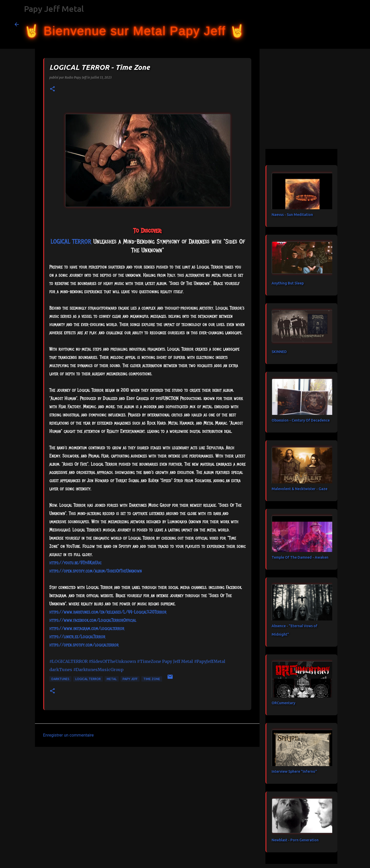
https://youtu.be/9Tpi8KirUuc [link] (75, 563)
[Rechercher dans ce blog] (330, 24)
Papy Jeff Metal (54, 9)
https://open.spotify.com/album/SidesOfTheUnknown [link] (96, 571)
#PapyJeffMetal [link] (210, 661)
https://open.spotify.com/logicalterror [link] (84, 645)
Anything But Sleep (288, 283)
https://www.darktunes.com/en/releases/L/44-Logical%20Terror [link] (108, 612)
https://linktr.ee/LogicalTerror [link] (77, 637)
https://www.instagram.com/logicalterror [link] (87, 628)
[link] (71, 241)
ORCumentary (283, 703)
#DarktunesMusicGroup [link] (98, 670)
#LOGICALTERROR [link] (68, 661)
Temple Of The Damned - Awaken (300, 557)
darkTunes (60, 679)
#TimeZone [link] (149, 661)
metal (112, 679)
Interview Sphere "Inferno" (294, 771)
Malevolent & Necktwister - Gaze (299, 489)
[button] (52, 89)
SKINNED (279, 352)
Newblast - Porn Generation (295, 840)
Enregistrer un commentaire (68, 735)
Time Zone (152, 679)
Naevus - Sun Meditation (292, 215)
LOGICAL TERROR (88, 679)
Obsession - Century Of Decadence (301, 420)
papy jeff (130, 679)
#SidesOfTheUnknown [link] (112, 661)
